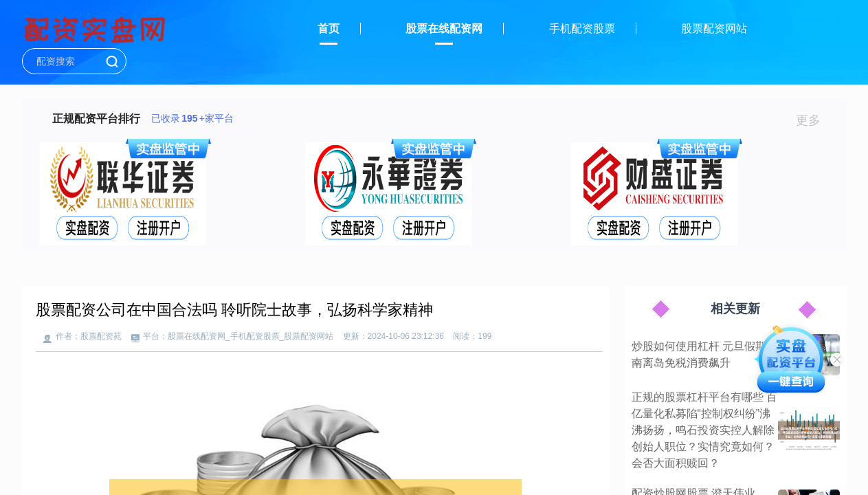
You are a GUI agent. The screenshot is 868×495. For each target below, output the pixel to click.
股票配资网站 (714, 29)
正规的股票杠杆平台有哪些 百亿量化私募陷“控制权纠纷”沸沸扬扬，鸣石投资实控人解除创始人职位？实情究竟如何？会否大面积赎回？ (704, 430)
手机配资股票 (582, 29)
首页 (329, 29)
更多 (814, 120)
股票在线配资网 (444, 29)
